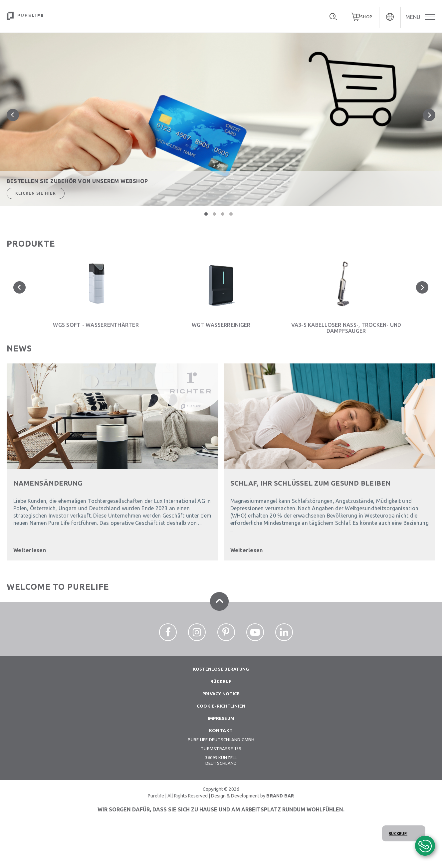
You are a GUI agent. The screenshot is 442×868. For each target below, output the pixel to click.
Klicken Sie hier (36, 193)
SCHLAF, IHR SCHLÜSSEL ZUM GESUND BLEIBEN (311, 483)
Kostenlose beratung (221, 669)
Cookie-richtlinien (221, 706)
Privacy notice (221, 694)
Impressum (221, 718)
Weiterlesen (30, 550)
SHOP (366, 17)
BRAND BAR (280, 796)
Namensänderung (48, 483)
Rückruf (221, 681)
